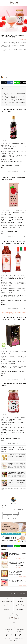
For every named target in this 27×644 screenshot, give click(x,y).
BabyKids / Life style (20, 606)
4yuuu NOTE (20, 610)
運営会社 (22, 629)
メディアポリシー (10, 628)
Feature (7, 610)
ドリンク (16, 513)
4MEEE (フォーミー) (8, 631)
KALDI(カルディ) (16, 518)
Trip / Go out (7, 605)
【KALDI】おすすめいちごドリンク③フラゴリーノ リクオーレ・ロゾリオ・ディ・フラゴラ (14, 97)
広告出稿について (22, 626)
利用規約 (4, 628)
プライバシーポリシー (20, 628)
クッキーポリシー (6, 629)
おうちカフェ (7, 513)
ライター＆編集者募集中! (18, 631)
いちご (23, 513)
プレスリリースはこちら (6, 626)
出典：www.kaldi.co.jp (22, 33)
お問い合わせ (15, 626)
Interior (20, 602)
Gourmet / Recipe (7, 602)
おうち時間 (7, 518)
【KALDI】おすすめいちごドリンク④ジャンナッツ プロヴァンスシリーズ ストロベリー (14, 100)
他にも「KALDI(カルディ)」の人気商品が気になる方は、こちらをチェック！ (13, 313)
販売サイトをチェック (13, 171)
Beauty (20, 598)
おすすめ (16, 515)
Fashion (7, 598)
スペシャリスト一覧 (15, 629)
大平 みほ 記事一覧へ (19, 510)
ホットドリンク (8, 515)
